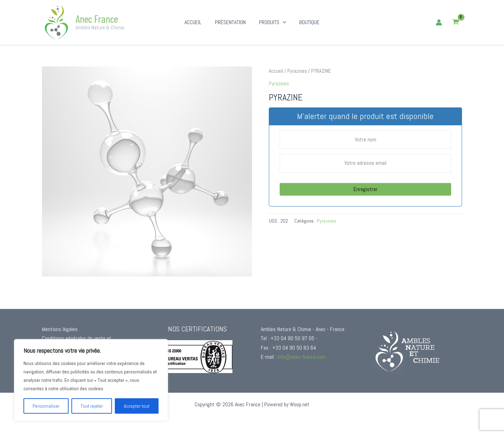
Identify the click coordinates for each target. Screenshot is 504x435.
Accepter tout (137, 406)
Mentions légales (60, 329)
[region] (91, 380)
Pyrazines (297, 71)
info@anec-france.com (302, 357)
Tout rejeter (92, 406)
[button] (282, 22)
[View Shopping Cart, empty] (456, 23)
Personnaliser (46, 406)
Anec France (97, 19)
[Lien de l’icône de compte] (439, 22)
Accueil (276, 71)
